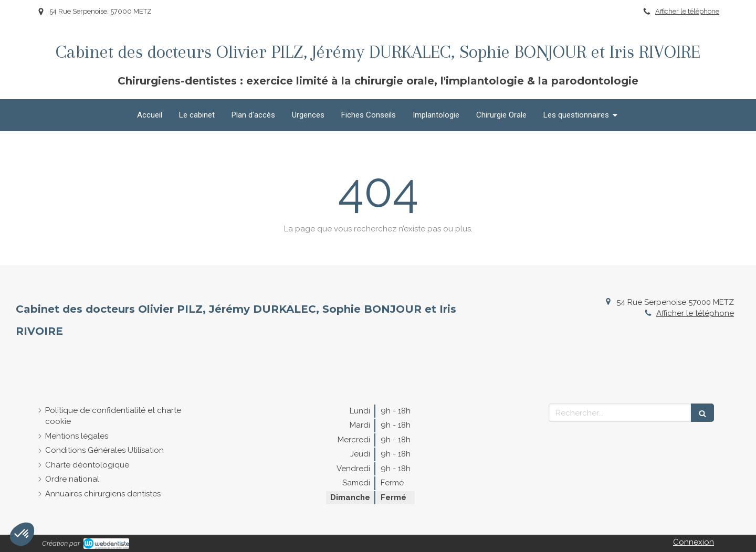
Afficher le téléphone (687, 11)
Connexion (694, 542)
